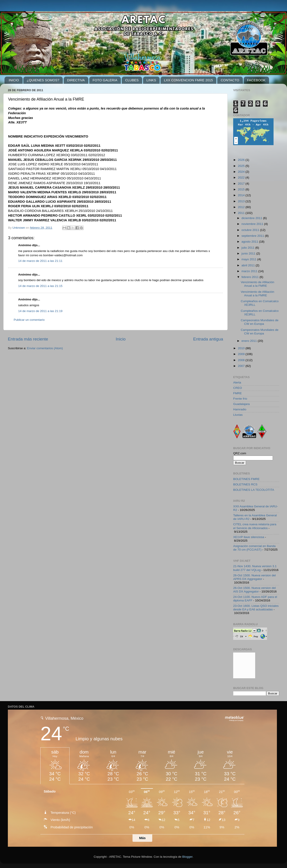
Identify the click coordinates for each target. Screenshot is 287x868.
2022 (242, 178)
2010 (242, 348)
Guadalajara (241, 404)
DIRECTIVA (76, 80)
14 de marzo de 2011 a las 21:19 (40, 311)
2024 (242, 172)
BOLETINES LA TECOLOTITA (254, 490)
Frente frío (240, 399)
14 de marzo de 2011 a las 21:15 (40, 286)
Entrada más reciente (28, 339)
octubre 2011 (251, 230)
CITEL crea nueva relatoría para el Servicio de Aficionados (255, 526)
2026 (242, 160)
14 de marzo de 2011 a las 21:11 (40, 261)
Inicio (121, 339)
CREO (238, 388)
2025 (242, 166)
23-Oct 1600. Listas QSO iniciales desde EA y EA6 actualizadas (256, 608)
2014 (242, 195)
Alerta (237, 382)
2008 (242, 360)
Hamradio (240, 409)
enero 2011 (250, 341)
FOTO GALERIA (105, 80)
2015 (242, 189)
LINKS (151, 80)
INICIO (14, 80)
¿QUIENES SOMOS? (43, 80)
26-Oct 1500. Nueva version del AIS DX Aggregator (254, 590)
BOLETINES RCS (245, 484)
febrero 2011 (250, 277)
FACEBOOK (256, 80)
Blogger (187, 857)
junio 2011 (249, 253)
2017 (242, 184)
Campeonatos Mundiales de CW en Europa (260, 322)
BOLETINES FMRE (246, 479)
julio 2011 (248, 248)
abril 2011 (249, 265)
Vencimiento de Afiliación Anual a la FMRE (258, 284)
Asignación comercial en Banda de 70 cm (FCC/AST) (254, 548)
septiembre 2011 (253, 236)
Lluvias (238, 415)
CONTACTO (230, 80)
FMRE (237, 393)
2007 (242, 366)
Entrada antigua (208, 339)
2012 (242, 207)
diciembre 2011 (252, 218)
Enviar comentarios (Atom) (45, 348)
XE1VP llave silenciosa (249, 537)
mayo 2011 (249, 259)
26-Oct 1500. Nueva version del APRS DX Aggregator (254, 577)
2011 (242, 213)
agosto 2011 (250, 242)
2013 (242, 201)
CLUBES (132, 80)
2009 (242, 354)
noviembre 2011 (253, 224)
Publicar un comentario (29, 320)
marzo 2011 (250, 271)
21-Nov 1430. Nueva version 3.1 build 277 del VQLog (255, 568)
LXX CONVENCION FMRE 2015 (188, 80)
